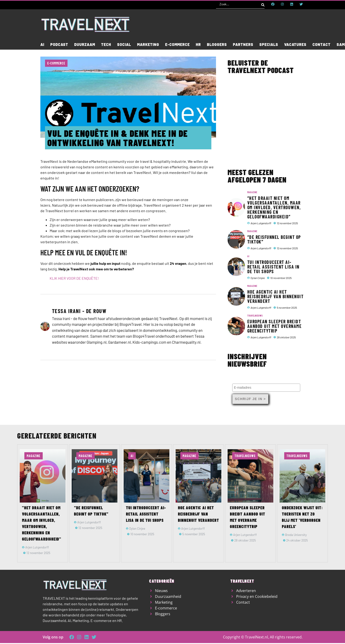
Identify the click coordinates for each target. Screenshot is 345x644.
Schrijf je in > (250, 399)
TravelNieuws (255, 316)
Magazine (252, 192)
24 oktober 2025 (297, 540)
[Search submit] (263, 4)
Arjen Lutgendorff (261, 223)
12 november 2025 (287, 223)
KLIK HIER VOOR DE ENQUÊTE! (74, 278)
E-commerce (56, 63)
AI (248, 256)
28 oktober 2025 (286, 337)
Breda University (296, 535)
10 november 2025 (281, 278)
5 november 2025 (287, 308)
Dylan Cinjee (258, 278)
